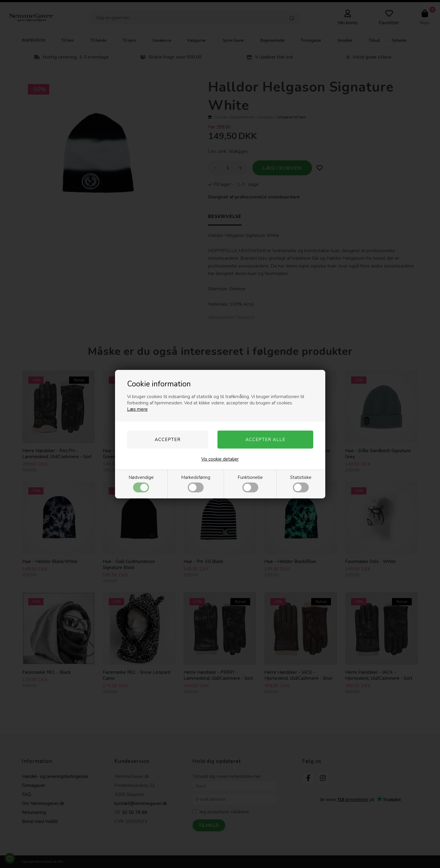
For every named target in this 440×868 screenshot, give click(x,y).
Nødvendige (141, 483)
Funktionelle (250, 483)
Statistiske (301, 483)
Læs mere (137, 409)
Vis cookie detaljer (220, 459)
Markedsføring (196, 483)
